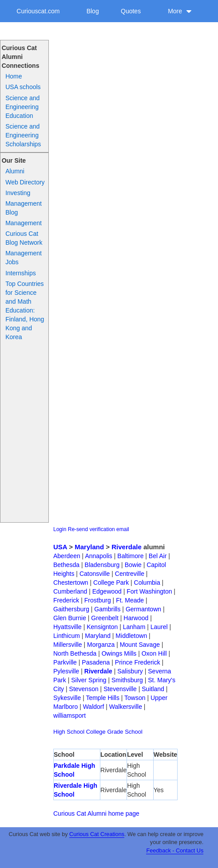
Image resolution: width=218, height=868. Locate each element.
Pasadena (96, 662)
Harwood (136, 618)
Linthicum (67, 636)
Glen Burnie (70, 618)
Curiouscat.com (38, 11)
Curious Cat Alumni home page (96, 813)
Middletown (131, 636)
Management (24, 223)
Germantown (143, 609)
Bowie (133, 565)
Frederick (66, 600)
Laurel (159, 627)
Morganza (101, 645)
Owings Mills (119, 653)
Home (14, 76)
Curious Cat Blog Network (24, 238)
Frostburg (98, 600)
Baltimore (130, 556)
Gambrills (107, 609)
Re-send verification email (99, 529)
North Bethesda (75, 653)
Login (60, 529)
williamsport (69, 716)
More (180, 11)
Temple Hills (102, 698)
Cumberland (70, 591)
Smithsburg (127, 680)
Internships (20, 273)
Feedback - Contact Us (175, 851)
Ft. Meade (130, 600)
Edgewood (107, 591)
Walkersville (126, 707)
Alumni (15, 171)
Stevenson (84, 689)
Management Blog (24, 208)
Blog (93, 11)
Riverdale (127, 547)
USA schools (23, 87)
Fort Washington (149, 591)
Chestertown (71, 583)
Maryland (89, 547)
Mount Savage (140, 645)
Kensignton (102, 627)
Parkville (65, 662)
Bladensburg (102, 565)
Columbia (147, 583)
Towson (135, 698)
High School (69, 732)
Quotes (131, 11)
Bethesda (66, 565)
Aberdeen (67, 556)
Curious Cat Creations (97, 834)
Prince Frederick (138, 662)
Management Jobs (24, 258)
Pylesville (66, 671)
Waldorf (94, 707)
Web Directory (25, 182)
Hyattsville (67, 627)
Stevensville (120, 689)
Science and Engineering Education (22, 107)
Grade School (125, 732)
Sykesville (67, 698)
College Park (111, 583)
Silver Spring (89, 680)
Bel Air (158, 556)
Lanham (134, 627)
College (96, 732)
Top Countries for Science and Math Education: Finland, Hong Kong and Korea (25, 310)
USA (60, 547)
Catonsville (95, 574)
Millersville (68, 645)
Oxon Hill (154, 653)
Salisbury (130, 671)
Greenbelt (105, 618)
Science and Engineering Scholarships (23, 135)
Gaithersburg (71, 609)
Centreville (130, 574)
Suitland (153, 689)
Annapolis (99, 556)
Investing (18, 193)
